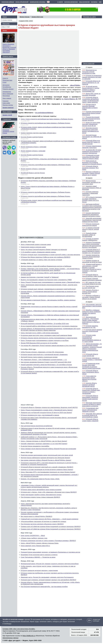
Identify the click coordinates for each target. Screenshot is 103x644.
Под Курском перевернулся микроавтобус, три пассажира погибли (44, 587)
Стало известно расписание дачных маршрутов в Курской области (89, 378)
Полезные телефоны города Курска (8, 131)
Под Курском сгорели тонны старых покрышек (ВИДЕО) (40, 497)
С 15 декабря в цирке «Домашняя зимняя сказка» (38, 252)
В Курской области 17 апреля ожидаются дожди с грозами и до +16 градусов (91, 251)
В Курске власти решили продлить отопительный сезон (92, 331)
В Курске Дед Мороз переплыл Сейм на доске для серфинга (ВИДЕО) (46, 257)
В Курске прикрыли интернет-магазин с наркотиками (39, 570)
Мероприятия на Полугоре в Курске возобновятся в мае (89, 72)
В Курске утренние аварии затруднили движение (92, 279)
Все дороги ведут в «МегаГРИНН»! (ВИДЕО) (36, 516)
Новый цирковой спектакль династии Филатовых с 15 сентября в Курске (46, 365)
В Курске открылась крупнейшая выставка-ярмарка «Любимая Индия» (46, 165)
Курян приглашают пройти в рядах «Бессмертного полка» (41, 495)
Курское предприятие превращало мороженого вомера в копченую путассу (91, 215)
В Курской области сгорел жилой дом (90, 355)
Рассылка (6, 24)
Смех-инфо (6, 103)
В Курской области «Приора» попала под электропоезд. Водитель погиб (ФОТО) (49, 407)
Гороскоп (6, 101)
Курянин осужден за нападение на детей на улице (92, 261)
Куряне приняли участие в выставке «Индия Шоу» (39, 133)
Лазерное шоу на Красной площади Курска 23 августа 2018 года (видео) (46, 413)
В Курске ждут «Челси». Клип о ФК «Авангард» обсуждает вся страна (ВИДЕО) (49, 492)
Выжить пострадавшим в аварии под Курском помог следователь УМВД (46, 280)
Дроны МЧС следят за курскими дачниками (91, 94)
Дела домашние (8, 94)
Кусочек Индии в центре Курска (32, 137)
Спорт (5, 82)
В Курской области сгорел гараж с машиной (90, 420)
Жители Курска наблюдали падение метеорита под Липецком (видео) (45, 458)
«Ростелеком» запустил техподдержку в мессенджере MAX (92, 306)
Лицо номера (7, 98)
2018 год (40, 237)
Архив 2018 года (37, 17)
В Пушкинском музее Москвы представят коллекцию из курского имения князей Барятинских (91, 366)
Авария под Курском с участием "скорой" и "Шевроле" (40, 277)
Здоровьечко (7, 92)
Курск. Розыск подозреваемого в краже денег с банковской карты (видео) (47, 410)
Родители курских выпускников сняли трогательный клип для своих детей (47, 455)
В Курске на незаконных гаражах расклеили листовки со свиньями (92, 77)
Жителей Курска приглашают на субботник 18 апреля (92, 137)
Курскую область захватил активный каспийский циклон (89, 385)
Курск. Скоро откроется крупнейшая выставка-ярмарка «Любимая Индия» (47, 119)
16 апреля (89, 178)
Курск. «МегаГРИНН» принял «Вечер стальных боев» (40, 543)
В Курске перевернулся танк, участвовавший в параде (40, 415)
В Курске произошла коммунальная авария (91, 225)
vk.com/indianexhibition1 (44, 113)
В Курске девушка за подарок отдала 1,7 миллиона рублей (92, 360)
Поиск (5, 17)
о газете (60, 2)
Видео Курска (25, 17)
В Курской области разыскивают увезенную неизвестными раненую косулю (90, 398)
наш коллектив (84, 2)
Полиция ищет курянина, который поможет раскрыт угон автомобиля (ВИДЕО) (49, 580)
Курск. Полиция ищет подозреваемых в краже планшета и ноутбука (45, 340)
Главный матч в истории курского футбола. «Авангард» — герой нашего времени (50, 519)
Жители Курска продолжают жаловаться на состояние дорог (91, 182)
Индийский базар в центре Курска (33, 173)
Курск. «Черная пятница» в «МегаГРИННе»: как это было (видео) (44, 441)
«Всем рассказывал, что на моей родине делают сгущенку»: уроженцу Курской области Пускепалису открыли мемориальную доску (92, 348)
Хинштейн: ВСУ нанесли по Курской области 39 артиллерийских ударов (92, 415)
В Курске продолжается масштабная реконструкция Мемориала (92, 113)
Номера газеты (8, 56)
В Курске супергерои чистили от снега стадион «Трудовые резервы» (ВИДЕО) (48, 541)
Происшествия (7, 80)
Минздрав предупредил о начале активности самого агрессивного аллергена (92, 404)
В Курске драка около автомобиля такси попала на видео (41, 490)
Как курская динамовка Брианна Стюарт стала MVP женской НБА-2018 (46, 362)
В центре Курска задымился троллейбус (35, 446)
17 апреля (89, 67)
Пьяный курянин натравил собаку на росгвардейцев (89, 235)
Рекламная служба (9, 137)
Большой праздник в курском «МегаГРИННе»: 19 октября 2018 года (45, 324)
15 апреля (89, 302)
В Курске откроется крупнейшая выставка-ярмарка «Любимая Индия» (46, 123)
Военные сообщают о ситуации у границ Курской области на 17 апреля (91, 173)
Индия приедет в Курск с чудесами (33, 151)
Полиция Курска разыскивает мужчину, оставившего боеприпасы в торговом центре (50, 552)
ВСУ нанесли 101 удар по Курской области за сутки (91, 283)
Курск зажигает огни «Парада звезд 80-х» (35, 546)
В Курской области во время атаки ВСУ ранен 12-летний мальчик (91, 142)
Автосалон (6, 85)
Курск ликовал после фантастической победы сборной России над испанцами (48, 449)
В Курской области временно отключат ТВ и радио (90, 168)
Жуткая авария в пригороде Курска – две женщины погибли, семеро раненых (48, 300)
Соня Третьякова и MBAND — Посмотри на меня (38, 557)
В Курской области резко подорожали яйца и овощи (91, 372)
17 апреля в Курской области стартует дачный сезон (91, 229)
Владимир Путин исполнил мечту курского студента (39, 555)
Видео (5, 30)
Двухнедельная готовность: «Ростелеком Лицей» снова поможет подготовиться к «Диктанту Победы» (91, 320)
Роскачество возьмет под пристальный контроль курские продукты (91, 119)
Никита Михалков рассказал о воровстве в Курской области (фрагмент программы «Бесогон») (9, 48)
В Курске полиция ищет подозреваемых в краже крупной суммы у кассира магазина (50, 255)
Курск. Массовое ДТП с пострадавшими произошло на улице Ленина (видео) (48, 472)
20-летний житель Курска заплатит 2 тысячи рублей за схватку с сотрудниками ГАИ (91, 89)
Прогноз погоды (8, 105)
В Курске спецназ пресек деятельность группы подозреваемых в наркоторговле (49, 338)
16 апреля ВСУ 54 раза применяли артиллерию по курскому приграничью (91, 151)
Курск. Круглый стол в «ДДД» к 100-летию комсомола (40, 333)
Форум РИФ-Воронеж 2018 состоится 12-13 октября (39, 343)
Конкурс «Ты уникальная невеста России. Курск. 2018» (40, 479)
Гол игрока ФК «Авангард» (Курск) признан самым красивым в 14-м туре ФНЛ (48, 345)
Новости (5, 78)
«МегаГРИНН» (75, 85)
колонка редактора (71, 2)
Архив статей (7, 115)
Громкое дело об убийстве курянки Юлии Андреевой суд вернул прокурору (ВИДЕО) (51, 527)
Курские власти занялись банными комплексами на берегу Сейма (90, 107)
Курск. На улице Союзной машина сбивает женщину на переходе (44, 250)
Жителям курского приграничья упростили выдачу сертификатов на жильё (90, 130)
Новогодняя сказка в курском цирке (33, 247)
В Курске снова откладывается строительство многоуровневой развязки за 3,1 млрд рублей (91, 338)
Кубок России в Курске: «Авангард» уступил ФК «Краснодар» (42, 352)
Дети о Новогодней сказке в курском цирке (36, 244)
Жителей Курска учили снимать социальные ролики (39, 357)
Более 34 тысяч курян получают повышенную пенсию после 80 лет (91, 124)
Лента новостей (89, 64)
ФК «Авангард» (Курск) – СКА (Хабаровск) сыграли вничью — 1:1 (44, 360)
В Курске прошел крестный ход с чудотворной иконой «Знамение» (44, 354)
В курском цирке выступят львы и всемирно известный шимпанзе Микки (46, 335)
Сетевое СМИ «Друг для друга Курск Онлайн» (19, 629)
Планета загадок (8, 89)
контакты (94, 2)
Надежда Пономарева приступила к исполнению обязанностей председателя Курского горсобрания (91, 245)
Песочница (6, 96)
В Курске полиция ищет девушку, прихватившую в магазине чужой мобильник (48, 289)
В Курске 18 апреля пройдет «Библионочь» (90, 239)
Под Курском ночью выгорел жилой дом (90, 287)
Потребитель (7, 87)
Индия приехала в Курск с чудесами (34, 147)
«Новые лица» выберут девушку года (34, 538)
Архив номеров (8, 108)
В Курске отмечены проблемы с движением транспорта (90, 193)
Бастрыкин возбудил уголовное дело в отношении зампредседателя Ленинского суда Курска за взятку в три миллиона (92, 207)
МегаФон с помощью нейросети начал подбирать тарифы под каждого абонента (91, 312)
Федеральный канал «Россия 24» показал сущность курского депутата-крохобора (50, 564)
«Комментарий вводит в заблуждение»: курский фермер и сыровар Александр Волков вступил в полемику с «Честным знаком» (92, 268)
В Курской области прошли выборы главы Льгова (92, 275)
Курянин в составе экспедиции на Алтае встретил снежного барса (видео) (47, 470)
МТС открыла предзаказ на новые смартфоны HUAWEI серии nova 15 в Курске (92, 200)
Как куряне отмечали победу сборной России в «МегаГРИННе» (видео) (46, 460)
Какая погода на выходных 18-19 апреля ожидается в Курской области (92, 162)
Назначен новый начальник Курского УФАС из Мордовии (92, 188)
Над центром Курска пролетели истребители (37, 426)
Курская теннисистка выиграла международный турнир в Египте (91, 257)
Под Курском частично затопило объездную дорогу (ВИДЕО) (42, 524)
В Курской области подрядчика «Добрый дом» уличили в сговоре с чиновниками (91, 391)
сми (100, 2)
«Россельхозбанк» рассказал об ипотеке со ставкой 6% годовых (43, 521)
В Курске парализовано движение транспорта (92, 147)
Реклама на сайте (89, 17)
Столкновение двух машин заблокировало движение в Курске (90, 410)
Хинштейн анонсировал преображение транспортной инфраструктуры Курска (92, 220)
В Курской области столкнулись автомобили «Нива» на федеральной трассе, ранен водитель (90, 100)
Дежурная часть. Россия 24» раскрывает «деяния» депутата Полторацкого (47, 577)
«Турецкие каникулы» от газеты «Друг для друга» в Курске (41, 260)
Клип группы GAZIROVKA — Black (33, 536)
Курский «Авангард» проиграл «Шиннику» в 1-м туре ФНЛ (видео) (44, 444)
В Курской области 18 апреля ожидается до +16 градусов (91, 83)
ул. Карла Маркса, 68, (70, 99)
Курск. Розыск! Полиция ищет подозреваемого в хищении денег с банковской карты (50, 282)
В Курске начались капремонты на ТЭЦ (90, 327)
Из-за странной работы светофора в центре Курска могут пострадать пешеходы (49, 326)
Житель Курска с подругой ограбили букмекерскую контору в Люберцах (46, 266)
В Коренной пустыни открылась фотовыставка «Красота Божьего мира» (91, 157)
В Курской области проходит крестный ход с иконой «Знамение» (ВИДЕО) (47, 467)
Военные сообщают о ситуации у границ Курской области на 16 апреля (91, 297)
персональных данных (10, 638)
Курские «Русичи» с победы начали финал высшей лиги (90, 292)
